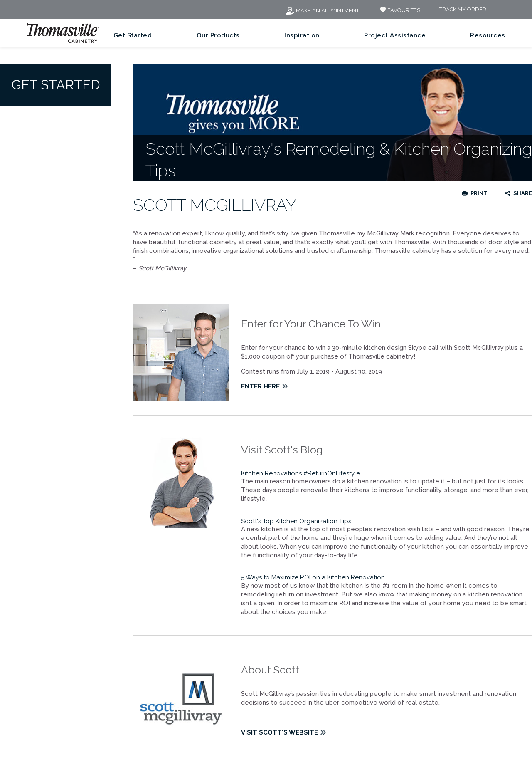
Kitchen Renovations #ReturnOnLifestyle (301, 473)
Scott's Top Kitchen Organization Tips (297, 521)
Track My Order (463, 10)
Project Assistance (395, 35)
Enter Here (260, 386)
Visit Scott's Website (280, 732)
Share (523, 193)
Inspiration (302, 35)
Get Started (133, 35)
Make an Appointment (322, 11)
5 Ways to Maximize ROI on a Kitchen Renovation (313, 577)
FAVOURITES (399, 10)
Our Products (218, 35)
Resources (488, 35)
